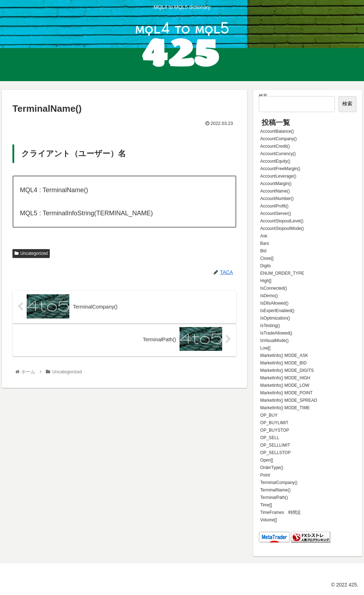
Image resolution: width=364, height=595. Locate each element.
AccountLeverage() (278, 176)
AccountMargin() (276, 184)
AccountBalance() (277, 131)
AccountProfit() (274, 206)
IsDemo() (269, 296)
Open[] (267, 460)
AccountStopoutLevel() (282, 221)
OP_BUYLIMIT (274, 423)
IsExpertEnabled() (277, 311)
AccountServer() (276, 214)
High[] (266, 281)
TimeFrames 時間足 (281, 512)
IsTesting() (270, 326)
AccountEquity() (275, 161)
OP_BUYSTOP (275, 430)
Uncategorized (31, 253)
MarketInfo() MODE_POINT (286, 393)
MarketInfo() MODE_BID (283, 363)
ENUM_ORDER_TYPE (282, 273)
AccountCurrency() (278, 154)
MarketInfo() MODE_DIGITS (287, 370)
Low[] (265, 348)
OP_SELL (270, 438)
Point (265, 475)
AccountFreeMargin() (280, 169)
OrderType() (272, 468)
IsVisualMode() (274, 341)
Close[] (267, 258)
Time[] (266, 505)
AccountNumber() (277, 199)
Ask (264, 236)
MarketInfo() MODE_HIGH (285, 378)
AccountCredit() (275, 146)
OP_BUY (269, 415)
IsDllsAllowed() (274, 303)
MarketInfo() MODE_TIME (285, 408)
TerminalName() (275, 490)
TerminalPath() (274, 497)
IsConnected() (274, 288)
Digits (266, 266)
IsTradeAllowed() (276, 333)
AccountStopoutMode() (282, 228)
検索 (263, 96)
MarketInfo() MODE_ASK (284, 356)
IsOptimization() (275, 318)
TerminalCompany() (279, 483)
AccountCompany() (279, 139)
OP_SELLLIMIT (275, 445)
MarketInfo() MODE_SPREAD (289, 400)
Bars (265, 243)
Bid (263, 251)
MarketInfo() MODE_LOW (285, 385)
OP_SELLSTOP (275, 453)
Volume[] (269, 520)
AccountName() (275, 191)
